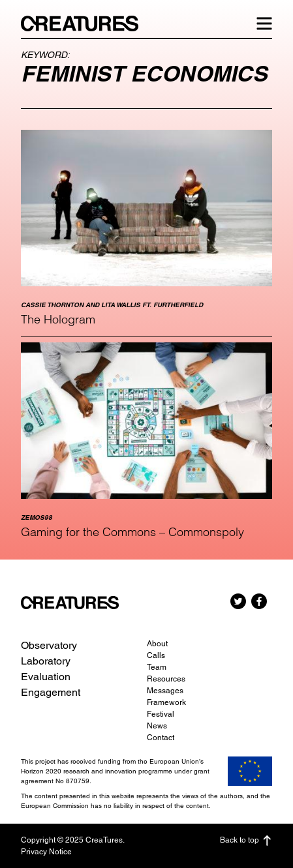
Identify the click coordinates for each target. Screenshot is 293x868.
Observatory (49, 645)
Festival (161, 714)
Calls (156, 655)
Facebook (259, 601)
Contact (161, 738)
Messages (165, 691)
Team (157, 667)
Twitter (238, 601)
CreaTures (86, 23)
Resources (166, 679)
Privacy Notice (46, 852)
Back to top (246, 841)
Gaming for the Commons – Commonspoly (132, 532)
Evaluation (46, 677)
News (157, 726)
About (157, 644)
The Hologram (58, 319)
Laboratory (46, 661)
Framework (166, 702)
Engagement (51, 692)
